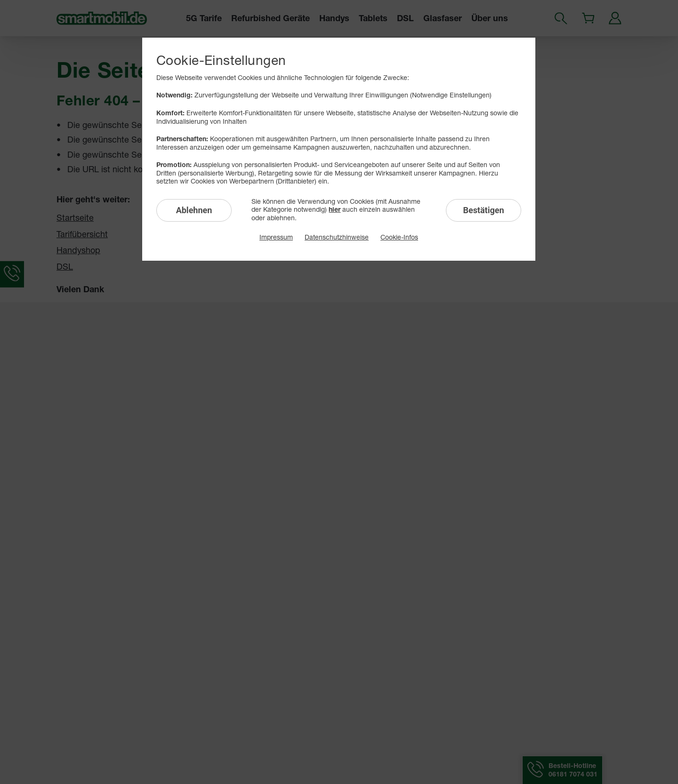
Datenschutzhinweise (337, 237)
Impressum (276, 237)
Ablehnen (194, 210)
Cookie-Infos (399, 237)
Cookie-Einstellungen (221, 60)
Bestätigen (483, 210)
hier (335, 209)
